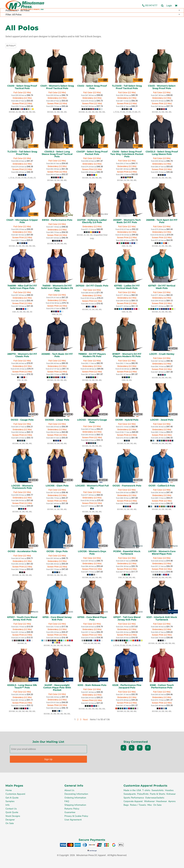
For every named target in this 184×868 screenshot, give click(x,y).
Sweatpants (130, 794)
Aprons (172, 801)
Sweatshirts (158, 790)
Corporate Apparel (133, 801)
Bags (126, 805)
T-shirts (146, 790)
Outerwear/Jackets (155, 798)
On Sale (10, 823)
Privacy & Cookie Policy (76, 816)
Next (85, 719)
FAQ (67, 801)
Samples (10, 801)
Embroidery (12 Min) (22, 98)
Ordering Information (75, 798)
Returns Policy (72, 809)
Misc (150, 805)
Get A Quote (12, 798)
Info (7, 805)
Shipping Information (75, 805)
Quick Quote (12, 812)
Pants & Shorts (158, 794)
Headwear (161, 801)
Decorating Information (76, 794)
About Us (69, 790)
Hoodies (169, 790)
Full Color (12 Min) (22, 93)
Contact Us (11, 809)
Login (169, 6)
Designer (10, 820)
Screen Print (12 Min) (22, 104)
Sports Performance (134, 798)
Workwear (149, 801)
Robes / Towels (138, 805)
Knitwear (171, 794)
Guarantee (70, 812)
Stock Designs (13, 816)
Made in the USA (132, 790)
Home (9, 790)
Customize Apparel (15, 794)
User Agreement (73, 820)
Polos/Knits (143, 794)
